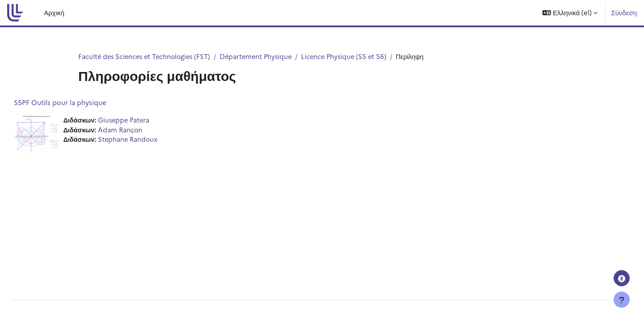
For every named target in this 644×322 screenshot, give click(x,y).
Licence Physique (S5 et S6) (353, 57)
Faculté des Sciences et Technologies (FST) (147, 57)
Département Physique (262, 57)
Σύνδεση (624, 12)
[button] (570, 13)
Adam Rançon (142, 130)
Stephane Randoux (150, 141)
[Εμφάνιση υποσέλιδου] (622, 300)
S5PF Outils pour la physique (80, 103)
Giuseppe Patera (146, 121)
